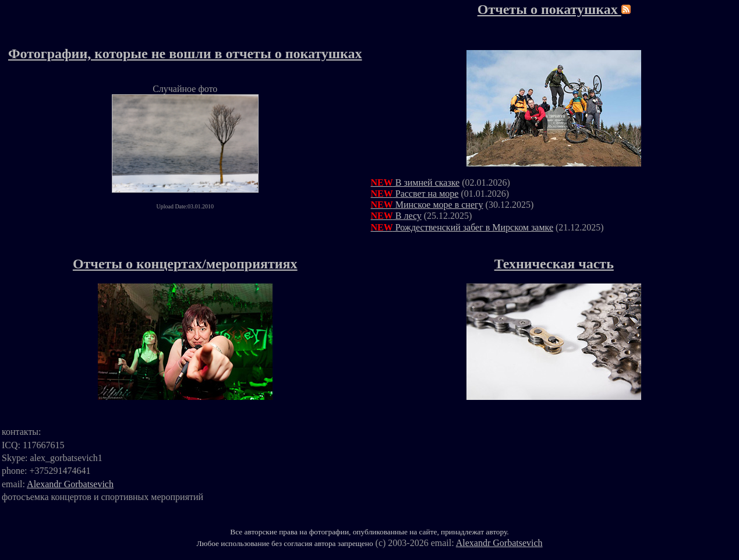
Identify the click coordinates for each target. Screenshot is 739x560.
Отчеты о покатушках (549, 9)
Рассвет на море (415, 194)
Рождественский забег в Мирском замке (462, 227)
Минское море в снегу (427, 205)
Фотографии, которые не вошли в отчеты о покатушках (185, 54)
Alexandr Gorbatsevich (70, 484)
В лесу (396, 216)
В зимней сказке (416, 182)
